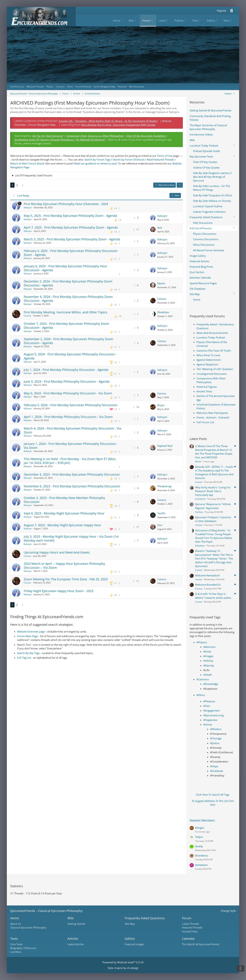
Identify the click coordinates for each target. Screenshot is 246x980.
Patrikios (199, 512)
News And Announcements (212, 333)
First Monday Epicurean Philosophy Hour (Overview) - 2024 (66, 204)
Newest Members (202, 820)
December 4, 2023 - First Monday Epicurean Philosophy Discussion (72, 474)
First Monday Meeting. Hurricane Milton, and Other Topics (66, 312)
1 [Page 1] (12, 185)
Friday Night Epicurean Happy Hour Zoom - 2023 (59, 591)
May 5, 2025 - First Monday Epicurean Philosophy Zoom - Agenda (70, 216)
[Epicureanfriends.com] (41, 17)
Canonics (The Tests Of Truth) (214, 351)
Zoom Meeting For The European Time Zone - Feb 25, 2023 (66, 579)
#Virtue (208, 724)
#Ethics (201, 695)
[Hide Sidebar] (230, 94)
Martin (161, 283)
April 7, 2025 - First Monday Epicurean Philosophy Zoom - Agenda (71, 227)
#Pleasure (209, 701)
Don (160, 525)
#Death (208, 675)
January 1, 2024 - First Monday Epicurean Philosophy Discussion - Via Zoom (71, 446)
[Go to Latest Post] (153, 218)
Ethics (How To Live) (208, 355)
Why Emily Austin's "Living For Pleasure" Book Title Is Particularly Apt (213, 491)
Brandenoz (201, 855)
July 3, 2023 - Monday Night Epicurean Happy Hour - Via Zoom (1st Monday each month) (71, 538)
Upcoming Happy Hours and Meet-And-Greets (57, 552)
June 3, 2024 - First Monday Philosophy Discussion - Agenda (67, 381)
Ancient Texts (204, 391)
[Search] (231, 11)
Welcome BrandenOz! (208, 585)
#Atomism (209, 647)
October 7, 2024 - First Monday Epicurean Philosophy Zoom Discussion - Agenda (66, 326)
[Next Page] (23, 185)
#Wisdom (216, 729)
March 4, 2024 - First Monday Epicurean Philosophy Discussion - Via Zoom (72, 430)
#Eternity (209, 665)
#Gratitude (217, 771)
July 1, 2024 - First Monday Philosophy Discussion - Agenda (66, 370)
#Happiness (210, 720)
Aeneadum (201, 865)
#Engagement (211, 710)
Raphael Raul (165, 446)
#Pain (207, 706)
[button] (180, 185)
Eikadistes (163, 312)
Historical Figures (207, 387)
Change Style (228, 911)
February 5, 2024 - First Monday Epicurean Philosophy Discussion (71, 405)
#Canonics (203, 679)
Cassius (162, 299)
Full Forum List (205, 422)
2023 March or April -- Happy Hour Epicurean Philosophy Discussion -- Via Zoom (64, 566)
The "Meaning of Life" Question (215, 369)
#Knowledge (211, 684)
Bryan (161, 405)
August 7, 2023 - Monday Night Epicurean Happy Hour (62, 525)
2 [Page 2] (17, 185)
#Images (208, 656)
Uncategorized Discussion (212, 374)
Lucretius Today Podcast (211, 337)
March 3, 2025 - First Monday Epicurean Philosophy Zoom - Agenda (72, 239)
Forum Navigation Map (42, 125)
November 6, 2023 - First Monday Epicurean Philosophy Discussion (72, 486)
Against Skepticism (207, 364)
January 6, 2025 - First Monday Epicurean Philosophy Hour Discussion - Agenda (65, 268)
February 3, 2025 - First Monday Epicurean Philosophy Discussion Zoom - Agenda (71, 253)
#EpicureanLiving (213, 715)
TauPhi (161, 513)
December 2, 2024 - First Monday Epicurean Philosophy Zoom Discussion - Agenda (68, 283)
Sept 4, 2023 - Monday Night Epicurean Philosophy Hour (64, 513)
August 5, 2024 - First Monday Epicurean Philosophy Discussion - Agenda (70, 356)
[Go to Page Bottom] (241, 968)
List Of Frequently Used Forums (34, 175)
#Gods (207, 651)
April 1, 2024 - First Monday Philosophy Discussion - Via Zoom (68, 417)
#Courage (216, 738)
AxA (160, 228)
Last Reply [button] (23, 195)
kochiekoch (200, 499)
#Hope (214, 766)
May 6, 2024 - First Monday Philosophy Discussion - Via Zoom (68, 393)
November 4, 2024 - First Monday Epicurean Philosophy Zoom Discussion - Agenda (68, 299)
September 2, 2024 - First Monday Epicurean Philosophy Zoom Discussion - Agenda (69, 341)
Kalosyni (28, 208)
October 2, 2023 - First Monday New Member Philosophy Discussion (64, 500)
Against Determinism (209, 360)
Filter (175, 195)
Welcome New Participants (212, 413)
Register (222, 11)
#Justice (215, 743)
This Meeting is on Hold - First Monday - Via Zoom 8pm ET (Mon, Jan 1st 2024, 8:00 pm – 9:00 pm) (70, 461)
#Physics (202, 642)
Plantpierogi (164, 486)
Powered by (123, 962)
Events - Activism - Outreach (213, 417)
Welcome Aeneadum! (208, 575)
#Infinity (208, 661)
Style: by (123, 968)
